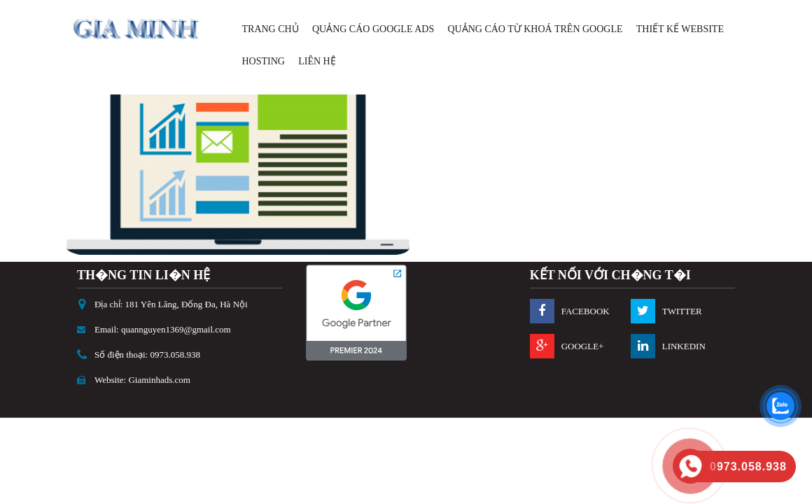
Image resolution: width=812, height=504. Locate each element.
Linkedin (684, 346)
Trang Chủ (271, 29)
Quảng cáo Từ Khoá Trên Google (535, 29)
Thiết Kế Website (680, 29)
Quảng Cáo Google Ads (373, 29)
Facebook (586, 311)
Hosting (264, 61)
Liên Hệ (317, 61)
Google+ (583, 346)
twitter (682, 311)
